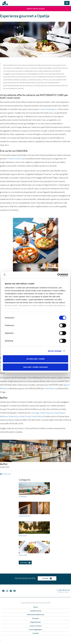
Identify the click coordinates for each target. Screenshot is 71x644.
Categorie (25, 480)
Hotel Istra (13, 416)
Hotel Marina (50, 388)
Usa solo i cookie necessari (35, 367)
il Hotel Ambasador (48, 109)
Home (36, 607)
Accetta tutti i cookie (36, 359)
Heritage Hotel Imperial (42, 413)
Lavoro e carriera (36, 626)
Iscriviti (47, 578)
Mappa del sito (36, 622)
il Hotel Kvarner (14, 158)
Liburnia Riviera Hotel (39, 603)
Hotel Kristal (25, 416)
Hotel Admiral (38, 416)
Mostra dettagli (55, 351)
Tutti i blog (25, 562)
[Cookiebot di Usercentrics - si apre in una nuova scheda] (57, 275)
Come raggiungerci (36, 629)
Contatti (35, 633)
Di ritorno (5, 474)
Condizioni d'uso (36, 611)
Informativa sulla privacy (36, 614)
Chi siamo (36, 618)
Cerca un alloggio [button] (36, 9)
